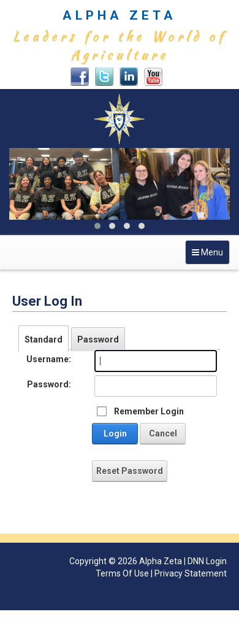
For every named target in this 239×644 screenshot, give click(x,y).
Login (115, 433)
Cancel (163, 433)
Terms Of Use (122, 573)
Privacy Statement (191, 573)
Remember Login (149, 411)
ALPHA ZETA (120, 15)
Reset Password (130, 471)
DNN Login (207, 561)
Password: (49, 384)
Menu (211, 255)
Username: (49, 359)
